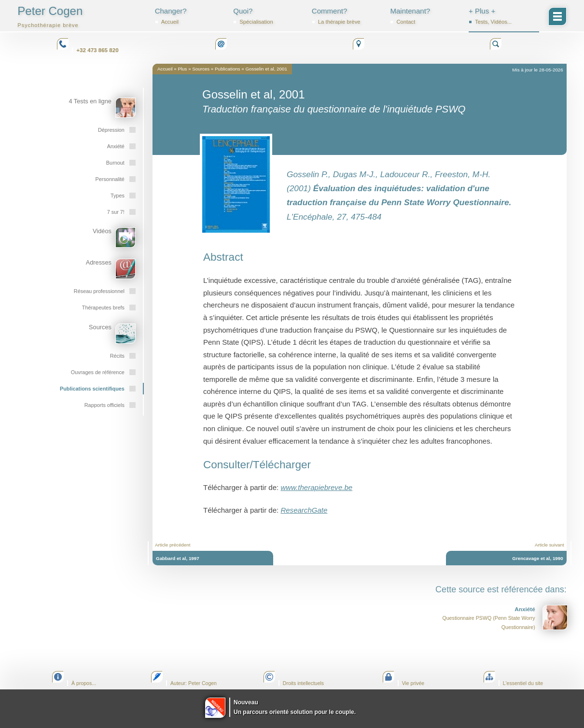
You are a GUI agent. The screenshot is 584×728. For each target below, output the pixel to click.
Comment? (347, 16)
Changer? (190, 16)
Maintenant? (425, 16)
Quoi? (268, 16)
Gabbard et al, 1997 (178, 558)
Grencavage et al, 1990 (537, 558)
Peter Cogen (50, 16)
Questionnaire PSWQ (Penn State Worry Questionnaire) (505, 617)
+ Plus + (504, 16)
